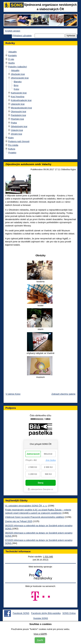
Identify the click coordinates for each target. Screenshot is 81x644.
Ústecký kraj (17, 130)
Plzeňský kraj (17, 119)
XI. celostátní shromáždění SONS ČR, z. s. (26, 506)
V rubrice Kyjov (13, 394)
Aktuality (12, 52)
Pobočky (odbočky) (18, 67)
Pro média (13, 145)
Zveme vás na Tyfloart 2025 (19, 521)
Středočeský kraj (19, 126)
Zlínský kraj (16, 134)
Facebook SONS (21, 613)
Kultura (12, 149)
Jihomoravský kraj (20, 78)
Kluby (11, 138)
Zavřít (40, 640)
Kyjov (16, 89)
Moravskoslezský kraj (21, 108)
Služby (11, 63)
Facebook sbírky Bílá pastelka (46, 613)
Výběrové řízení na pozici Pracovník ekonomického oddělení (35, 517)
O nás (11, 59)
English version (13, 31)
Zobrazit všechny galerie (63, 394)
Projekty (12, 153)
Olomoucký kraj (19, 111)
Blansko (18, 82)
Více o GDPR (40, 634)
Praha (14, 123)
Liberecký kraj (18, 104)
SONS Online (69, 613)
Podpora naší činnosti (19, 141)
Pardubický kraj (18, 115)
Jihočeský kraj (18, 74)
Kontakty (12, 55)
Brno (16, 85)
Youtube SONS (41, 618)
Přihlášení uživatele (22, 36)
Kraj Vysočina (18, 97)
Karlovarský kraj (19, 93)
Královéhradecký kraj (21, 100)
